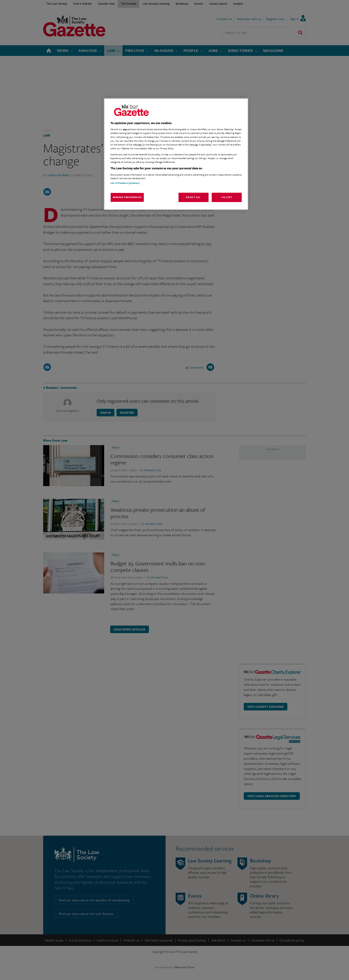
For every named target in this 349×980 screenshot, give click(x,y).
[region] (176, 154)
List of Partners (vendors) (125, 183)
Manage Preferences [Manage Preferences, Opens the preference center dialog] (127, 197)
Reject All (193, 197)
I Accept (227, 197)
